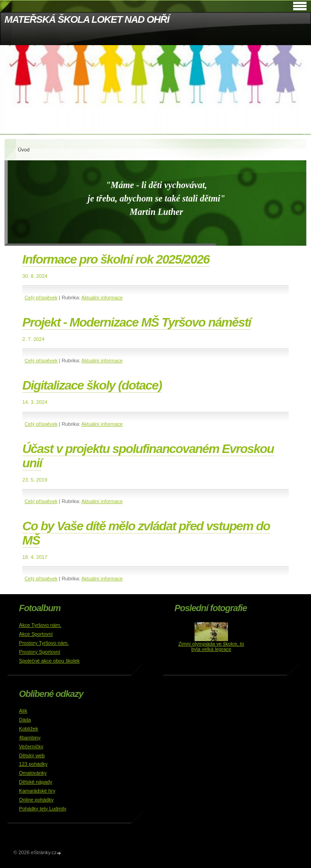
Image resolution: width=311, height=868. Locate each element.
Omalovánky (33, 773)
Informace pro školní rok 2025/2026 (116, 259)
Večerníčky (31, 746)
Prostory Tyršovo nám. (44, 643)
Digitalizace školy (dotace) (92, 385)
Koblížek (28, 729)
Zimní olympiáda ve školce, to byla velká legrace (211, 646)
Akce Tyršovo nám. (40, 625)
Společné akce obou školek (49, 661)
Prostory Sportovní (39, 652)
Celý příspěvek (41, 298)
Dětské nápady (35, 782)
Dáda (25, 720)
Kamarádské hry (37, 791)
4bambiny (30, 738)
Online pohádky (36, 800)
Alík (23, 711)
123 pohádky (33, 764)
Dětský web (32, 755)
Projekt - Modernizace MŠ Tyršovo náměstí (137, 322)
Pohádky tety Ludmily (42, 809)
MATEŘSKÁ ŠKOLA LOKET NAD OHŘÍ (87, 19)
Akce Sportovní (36, 634)
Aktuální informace (102, 298)
